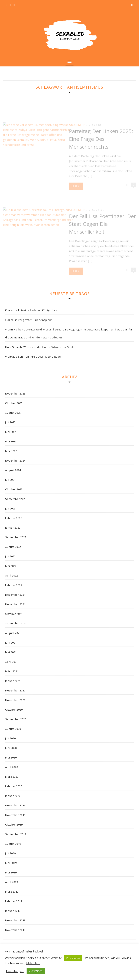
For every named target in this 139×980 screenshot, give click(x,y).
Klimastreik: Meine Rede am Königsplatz (31, 310)
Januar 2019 (13, 911)
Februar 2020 (14, 786)
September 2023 (16, 499)
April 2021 (11, 662)
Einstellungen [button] (15, 971)
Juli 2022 (10, 556)
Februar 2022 (14, 585)
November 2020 (15, 700)
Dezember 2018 (15, 920)
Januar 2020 (13, 796)
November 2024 (15, 461)
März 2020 (12, 777)
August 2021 (13, 633)
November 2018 (15, 930)
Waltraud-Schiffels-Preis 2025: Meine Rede (33, 357)
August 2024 (13, 470)
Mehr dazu (33, 963)
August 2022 (13, 547)
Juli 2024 (10, 480)
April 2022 (11, 576)
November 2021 (15, 604)
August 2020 (13, 729)
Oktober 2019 (14, 825)
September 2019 (16, 834)
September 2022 (16, 537)
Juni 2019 (11, 863)
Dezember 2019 (15, 805)
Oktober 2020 (14, 710)
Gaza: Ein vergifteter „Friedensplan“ (29, 320)
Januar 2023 (13, 528)
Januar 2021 (13, 681)
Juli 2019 (10, 853)
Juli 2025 (10, 422)
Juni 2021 (11, 643)
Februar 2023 (14, 518)
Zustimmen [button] (73, 958)
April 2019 (11, 882)
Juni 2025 (11, 432)
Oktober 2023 (14, 489)
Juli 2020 (10, 738)
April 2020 (11, 767)
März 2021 (12, 671)
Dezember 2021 (15, 595)
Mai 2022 (11, 566)
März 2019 (12, 892)
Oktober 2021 (14, 614)
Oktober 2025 (14, 403)
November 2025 (15, 394)
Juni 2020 (11, 748)
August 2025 (13, 413)
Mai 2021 (11, 652)
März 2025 (12, 451)
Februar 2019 (14, 901)
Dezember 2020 (15, 690)
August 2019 (13, 844)
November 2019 (15, 815)
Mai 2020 (11, 757)
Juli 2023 (10, 508)
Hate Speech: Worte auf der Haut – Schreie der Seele (40, 347)
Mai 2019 (11, 872)
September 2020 (16, 719)
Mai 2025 (11, 441)
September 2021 (16, 623)
